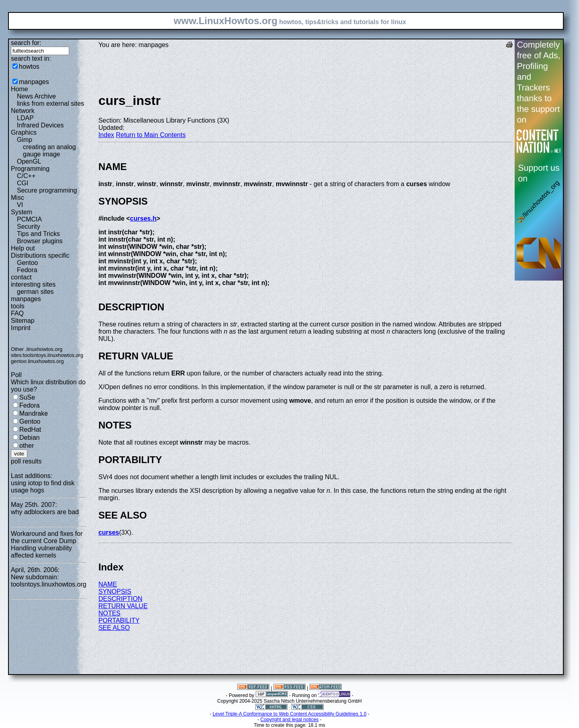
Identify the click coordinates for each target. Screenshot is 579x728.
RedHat (30, 430)
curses (109, 532)
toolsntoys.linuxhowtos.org (53, 355)
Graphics (24, 132)
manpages (34, 82)
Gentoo (27, 263)
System (22, 212)
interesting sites (33, 284)
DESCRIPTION (120, 599)
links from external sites (50, 104)
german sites (35, 292)
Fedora (27, 270)
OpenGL (29, 161)
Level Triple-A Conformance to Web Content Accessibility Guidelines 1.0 (290, 714)
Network (23, 111)
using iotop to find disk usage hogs (43, 487)
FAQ (17, 313)
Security (29, 227)
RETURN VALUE (123, 606)
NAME (108, 584)
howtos (29, 67)
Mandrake (34, 413)
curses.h (143, 218)
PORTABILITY (119, 620)
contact (21, 277)
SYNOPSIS (115, 592)
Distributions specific (40, 255)
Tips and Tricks (38, 234)
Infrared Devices (40, 125)
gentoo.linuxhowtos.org (37, 361)
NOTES (110, 613)
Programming (30, 169)
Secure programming (47, 190)
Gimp (25, 140)
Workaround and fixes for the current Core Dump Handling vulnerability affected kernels (47, 544)
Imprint (21, 328)
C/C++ (26, 176)
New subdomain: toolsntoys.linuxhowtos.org (49, 581)
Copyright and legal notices (290, 720)
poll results (26, 461)
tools (18, 306)
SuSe (27, 397)
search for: (26, 43)
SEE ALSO (114, 628)
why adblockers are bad (45, 512)
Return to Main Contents (151, 135)
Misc (17, 198)
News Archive (36, 96)
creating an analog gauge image (49, 151)
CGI (23, 183)
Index (106, 135)
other (27, 446)
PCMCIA (29, 219)
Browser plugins (40, 241)
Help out (23, 248)
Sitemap (23, 321)
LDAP (25, 118)
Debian (30, 438)
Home (20, 89)
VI (20, 205)
